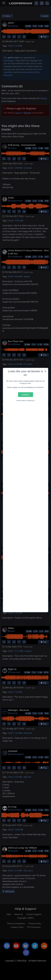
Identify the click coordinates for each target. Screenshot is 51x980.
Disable (25, 395)
